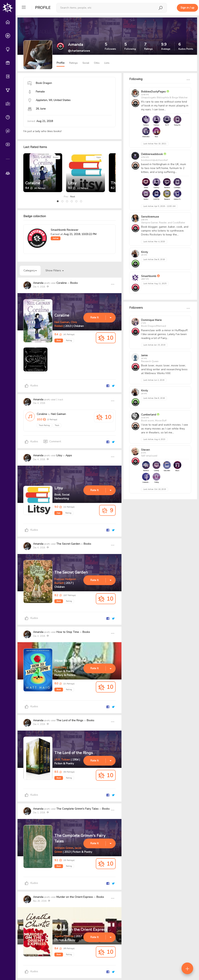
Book (59, 341)
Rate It (94, 318)
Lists (107, 63)
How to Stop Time (68, 632)
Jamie (144, 355)
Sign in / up (187, 8)
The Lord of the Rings (70, 720)
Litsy (72, 183)
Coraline (33, 183)
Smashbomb (149, 276)
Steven (145, 450)
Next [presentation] (73, 197)
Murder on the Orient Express (75, 897)
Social (86, 63)
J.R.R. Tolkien (62, 760)
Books (55, 157)
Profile (43, 8)
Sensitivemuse (150, 217)
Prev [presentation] (66, 197)
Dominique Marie (151, 320)
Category (30, 270)
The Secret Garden (68, 544)
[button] (58, 201)
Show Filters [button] (55, 270)
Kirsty (144, 252)
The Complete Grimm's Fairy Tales (77, 809)
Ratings (73, 63)
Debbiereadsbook (152, 154)
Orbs (97, 63)
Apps (99, 157)
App (58, 513)
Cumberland (149, 415)
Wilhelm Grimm (64, 848)
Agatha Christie (64, 936)
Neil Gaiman (62, 322)
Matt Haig (60, 667)
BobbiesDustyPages (153, 92)
